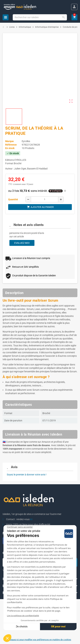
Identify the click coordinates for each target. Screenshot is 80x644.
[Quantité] (45, 199)
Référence (11, 145)
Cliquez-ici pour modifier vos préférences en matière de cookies (40, 640)
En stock (10, 148)
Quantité (13, 199)
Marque (9, 141)
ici (31, 519)
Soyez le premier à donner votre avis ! (27, 475)
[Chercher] (40, 17)
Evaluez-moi (22, 243)
